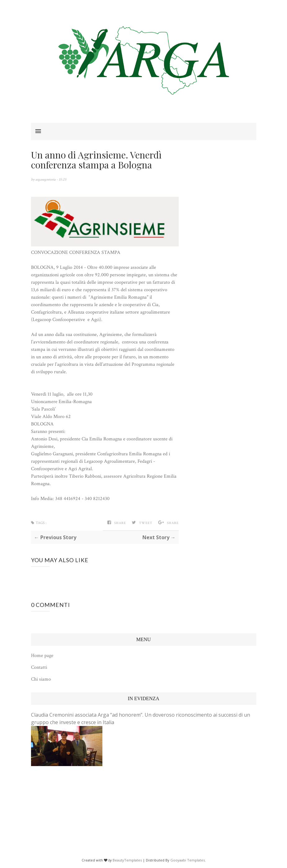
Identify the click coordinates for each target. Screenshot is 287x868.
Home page (42, 656)
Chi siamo (41, 679)
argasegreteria (46, 179)
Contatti (39, 667)
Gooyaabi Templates (188, 860)
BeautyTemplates (127, 860)
